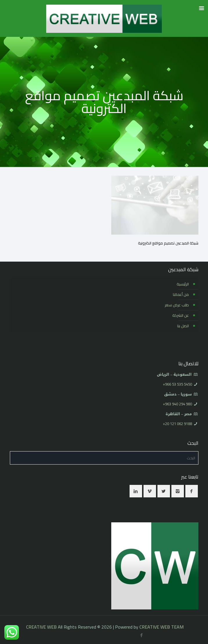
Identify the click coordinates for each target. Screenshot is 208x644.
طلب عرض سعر (177, 305)
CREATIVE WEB (41, 627)
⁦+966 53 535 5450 (177, 384)
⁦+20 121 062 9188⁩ (177, 424)
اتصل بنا (183, 326)
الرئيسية (183, 284)
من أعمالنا (181, 294)
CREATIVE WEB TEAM (162, 627)
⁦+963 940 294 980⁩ (177, 404)
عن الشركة (181, 315)
